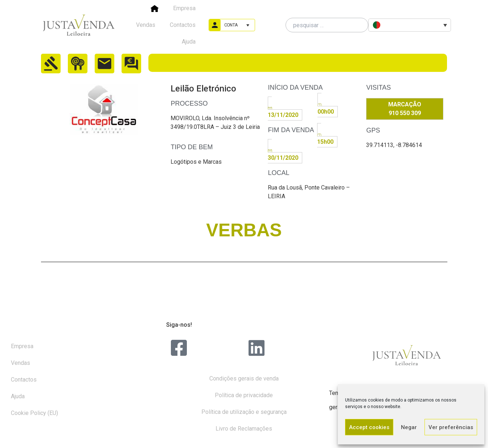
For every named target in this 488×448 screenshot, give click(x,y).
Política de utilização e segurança (244, 412)
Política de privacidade (244, 395)
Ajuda (189, 42)
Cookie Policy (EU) (34, 413)
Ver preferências (451, 427)
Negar (409, 427)
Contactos (183, 25)
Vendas (146, 25)
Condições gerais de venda (244, 378)
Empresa (184, 8)
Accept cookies (369, 427)
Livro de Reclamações (244, 429)
